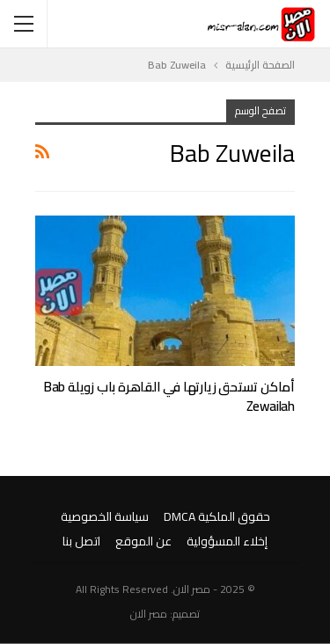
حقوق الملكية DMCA (217, 516)
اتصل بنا (81, 541)
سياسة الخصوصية (105, 516)
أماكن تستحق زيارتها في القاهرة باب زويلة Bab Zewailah (169, 396)
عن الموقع (143, 541)
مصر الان (149, 614)
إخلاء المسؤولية (227, 541)
